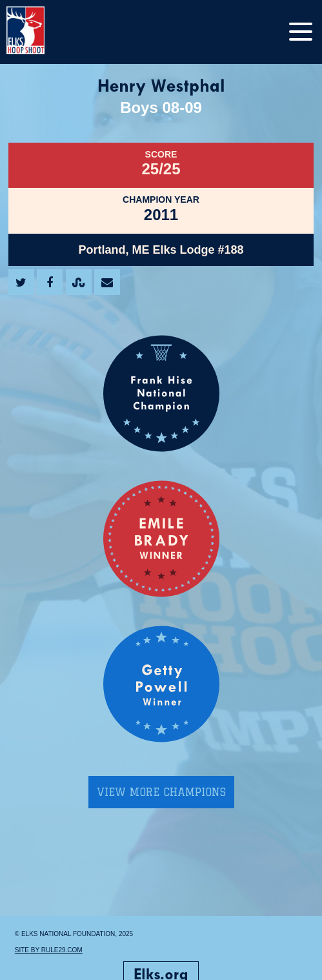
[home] (39, 32)
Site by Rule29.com (49, 950)
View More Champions (161, 792)
